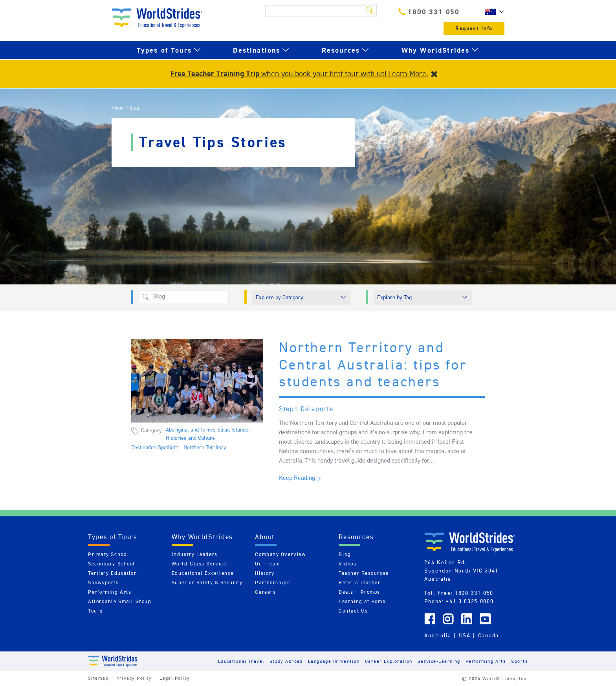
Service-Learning (439, 661)
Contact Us (353, 611)
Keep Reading (297, 478)
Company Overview (280, 554)
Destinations (257, 50)
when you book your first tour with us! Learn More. (299, 73)
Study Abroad (286, 661)
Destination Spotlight (155, 447)
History (265, 573)
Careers (265, 592)
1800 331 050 (429, 12)
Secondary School (112, 564)
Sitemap (98, 678)
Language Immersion (334, 661)
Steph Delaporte (306, 409)
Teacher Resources (364, 573)
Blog (345, 554)
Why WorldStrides (436, 50)
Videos (347, 564)
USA (465, 635)
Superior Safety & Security (207, 583)
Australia (438, 635)
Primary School (108, 554)
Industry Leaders (195, 554)
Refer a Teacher (359, 583)
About (265, 537)
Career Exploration (389, 661)
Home (117, 108)
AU (493, 12)
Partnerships (272, 583)
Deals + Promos (359, 592)
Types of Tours (164, 50)
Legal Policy (175, 678)
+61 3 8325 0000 (470, 601)
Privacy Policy (134, 678)
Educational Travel (241, 661)
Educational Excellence (203, 573)
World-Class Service (199, 564)
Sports (520, 661)
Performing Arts (110, 592)
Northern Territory (205, 447)
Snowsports (104, 583)
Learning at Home (362, 601)
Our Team (267, 564)
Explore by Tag (394, 297)
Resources (341, 50)
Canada (489, 635)
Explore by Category (280, 297)
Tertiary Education (113, 573)
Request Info (474, 28)
